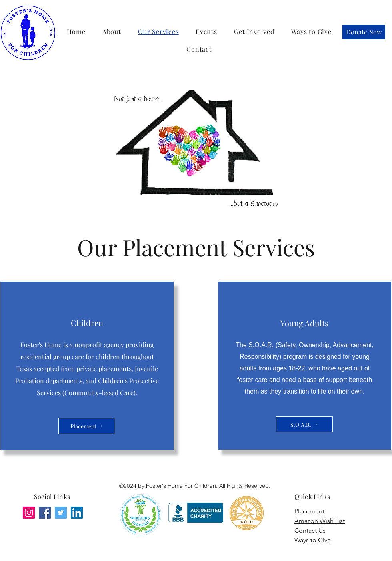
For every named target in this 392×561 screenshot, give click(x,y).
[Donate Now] (364, 32)
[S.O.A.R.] (304, 424)
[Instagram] (29, 513)
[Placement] (87, 426)
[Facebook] (45, 513)
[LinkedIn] (77, 513)
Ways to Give (313, 540)
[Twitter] (61, 513)
